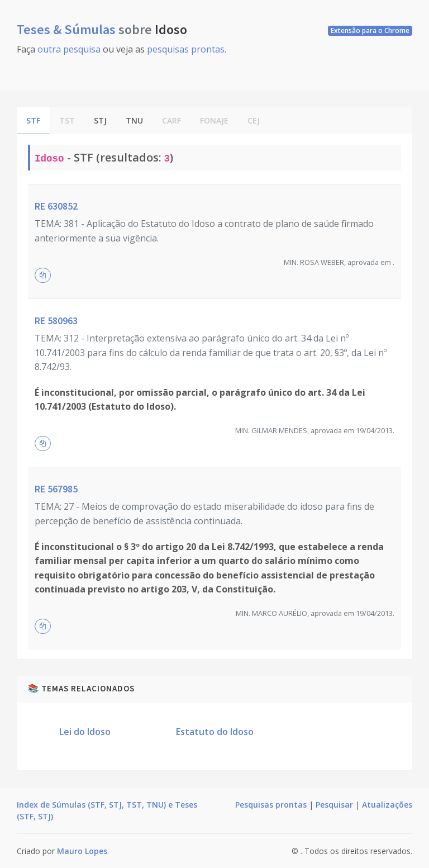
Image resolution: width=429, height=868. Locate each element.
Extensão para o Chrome (370, 30)
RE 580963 (56, 321)
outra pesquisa (69, 49)
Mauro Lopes (82, 851)
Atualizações (387, 805)
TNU (134, 120)
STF (33, 120)
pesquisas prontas (186, 49)
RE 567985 (56, 489)
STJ (100, 120)
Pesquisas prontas (271, 805)
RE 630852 (56, 206)
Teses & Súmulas (68, 29)
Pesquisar (334, 805)
